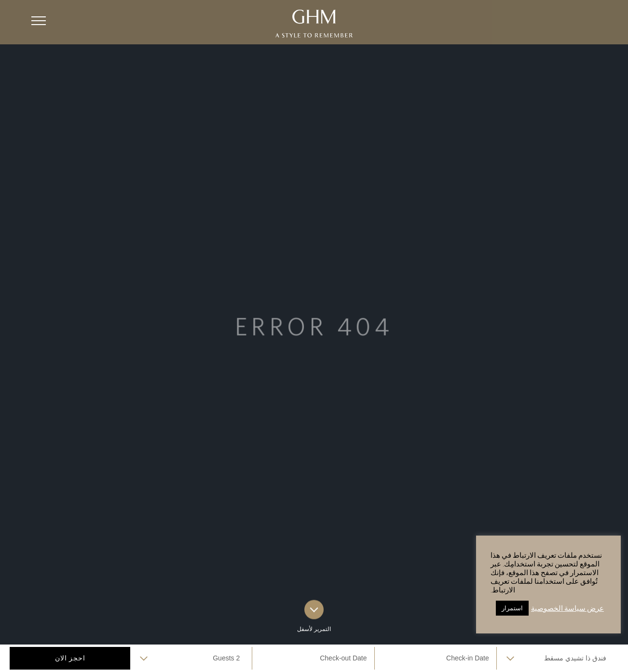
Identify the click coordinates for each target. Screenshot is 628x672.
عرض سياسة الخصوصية (567, 608)
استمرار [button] (512, 608)
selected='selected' (558, 658)
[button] (39, 21)
